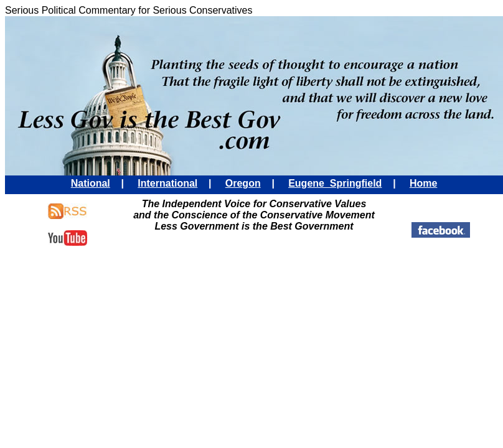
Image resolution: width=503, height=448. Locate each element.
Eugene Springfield (335, 183)
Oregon (243, 183)
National (91, 183)
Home (423, 183)
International (167, 183)
